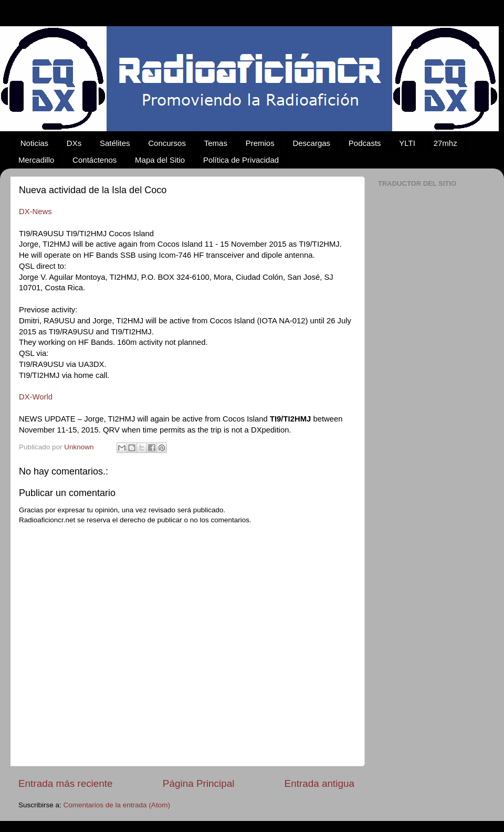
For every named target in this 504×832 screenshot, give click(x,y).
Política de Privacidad (241, 160)
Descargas (311, 143)
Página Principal (199, 783)
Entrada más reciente (66, 783)
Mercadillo (36, 160)
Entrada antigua (319, 783)
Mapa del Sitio (160, 160)
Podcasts (365, 143)
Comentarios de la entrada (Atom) (117, 805)
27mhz (445, 143)
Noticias (34, 143)
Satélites (115, 143)
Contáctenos (94, 160)
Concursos (167, 143)
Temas (216, 143)
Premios (260, 143)
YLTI (407, 143)
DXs (74, 143)
